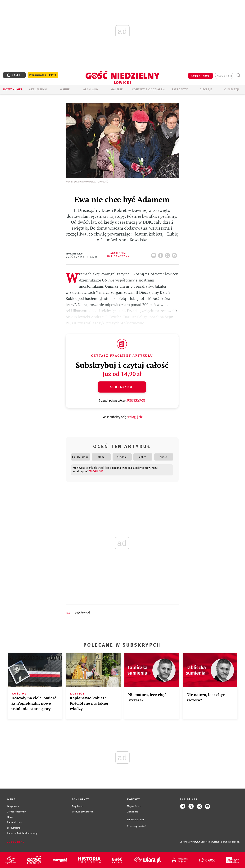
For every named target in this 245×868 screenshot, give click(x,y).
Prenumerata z (43, 75)
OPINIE (65, 90)
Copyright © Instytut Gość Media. (196, 842)
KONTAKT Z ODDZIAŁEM (148, 90)
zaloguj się (224, 76)
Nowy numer (13, 90)
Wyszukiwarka (238, 75)
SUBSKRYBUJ (200, 76)
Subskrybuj (122, 387)
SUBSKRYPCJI (136, 400)
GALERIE (117, 90)
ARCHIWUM (91, 90)
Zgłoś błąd (16, 842)
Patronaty (180, 90)
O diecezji (232, 90)
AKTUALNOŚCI (39, 90)
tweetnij (168, 254)
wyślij (175, 254)
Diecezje (206, 90)
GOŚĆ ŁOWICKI (82, 613)
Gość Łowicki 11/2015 (82, 257)
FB (161, 254)
